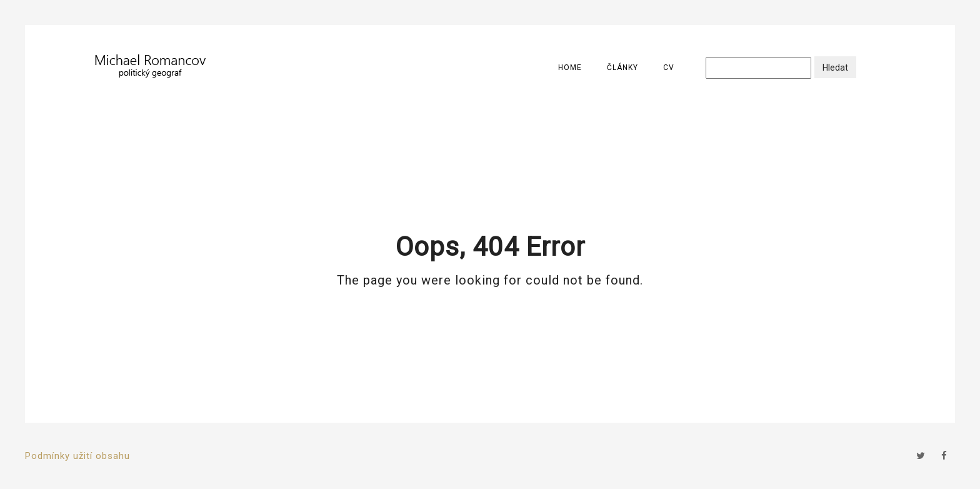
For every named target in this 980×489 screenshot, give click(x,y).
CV (669, 68)
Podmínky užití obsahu (77, 456)
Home (570, 68)
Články (622, 68)
